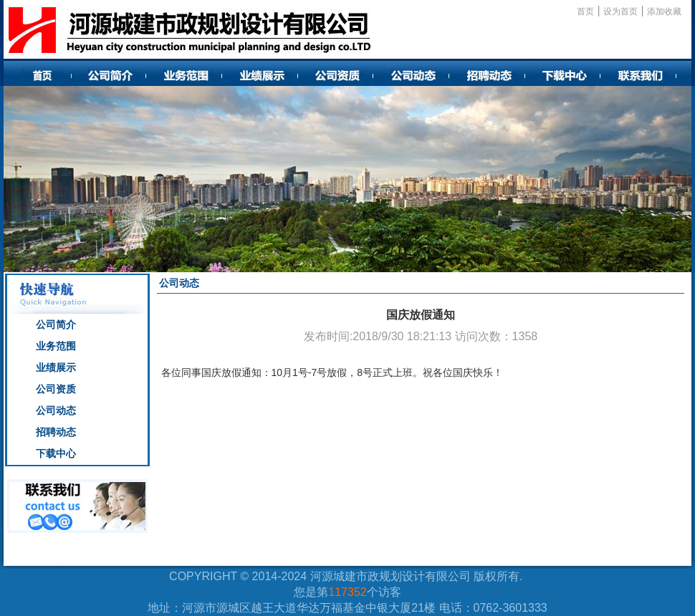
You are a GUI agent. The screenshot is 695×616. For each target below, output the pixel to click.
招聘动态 (56, 432)
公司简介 (56, 324)
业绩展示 (56, 367)
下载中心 (56, 453)
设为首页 (620, 11)
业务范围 (56, 346)
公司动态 (56, 410)
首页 (585, 11)
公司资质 (56, 389)
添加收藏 (664, 11)
